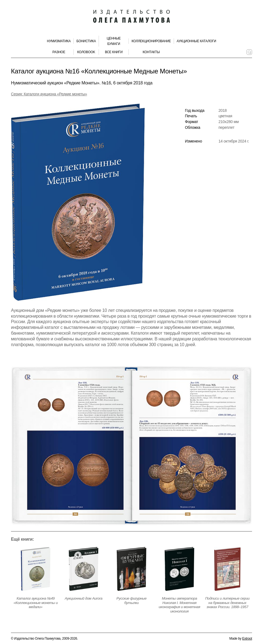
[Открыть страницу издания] (36, 569)
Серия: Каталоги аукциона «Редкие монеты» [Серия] (49, 94)
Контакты (151, 52)
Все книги (114, 52)
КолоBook (86, 52)
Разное (59, 52)
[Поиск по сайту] (249, 52)
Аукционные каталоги (196, 41)
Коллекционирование (151, 41)
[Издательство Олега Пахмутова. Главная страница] (131, 16)
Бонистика (86, 41)
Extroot (247, 639)
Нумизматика (59, 41)
